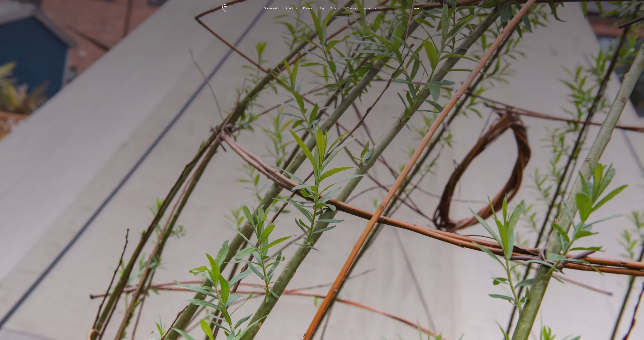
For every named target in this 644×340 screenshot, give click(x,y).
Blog (321, 8)
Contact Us (369, 8)
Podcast (335, 8)
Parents (308, 8)
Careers (351, 8)
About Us (291, 8)
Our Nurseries (272, 8)
